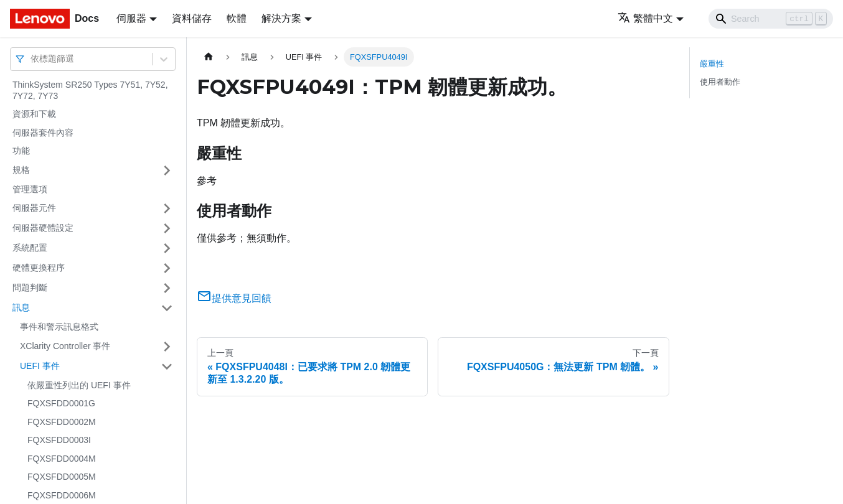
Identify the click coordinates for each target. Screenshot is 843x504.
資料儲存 (192, 18)
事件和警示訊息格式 (59, 327)
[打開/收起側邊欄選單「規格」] (167, 170)
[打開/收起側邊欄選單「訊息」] (167, 308)
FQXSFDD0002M (62, 422)
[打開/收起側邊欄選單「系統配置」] (167, 248)
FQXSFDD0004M (62, 459)
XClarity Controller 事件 (65, 346)
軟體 (237, 18)
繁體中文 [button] (645, 18)
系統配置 (30, 248)
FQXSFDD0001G (61, 403)
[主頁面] (209, 57)
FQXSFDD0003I (59, 440)
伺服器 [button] (131, 18)
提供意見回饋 (234, 298)
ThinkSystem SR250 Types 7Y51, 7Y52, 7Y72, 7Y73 (90, 90)
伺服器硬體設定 (43, 228)
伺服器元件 (34, 208)
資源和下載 (34, 114)
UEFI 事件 (40, 366)
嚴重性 (712, 64)
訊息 (21, 307)
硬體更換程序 (39, 268)
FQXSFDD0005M (62, 477)
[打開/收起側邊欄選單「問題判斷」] (167, 288)
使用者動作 (720, 82)
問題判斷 (30, 287)
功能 (21, 151)
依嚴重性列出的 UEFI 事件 (79, 385)
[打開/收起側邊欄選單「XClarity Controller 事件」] (167, 347)
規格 (21, 170)
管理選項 (30, 189)
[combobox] (32, 59)
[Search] (771, 19)
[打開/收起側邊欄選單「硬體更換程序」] (167, 268)
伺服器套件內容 (43, 133)
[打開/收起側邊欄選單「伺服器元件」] (167, 208)
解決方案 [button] (281, 18)
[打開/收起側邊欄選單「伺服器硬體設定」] (167, 228)
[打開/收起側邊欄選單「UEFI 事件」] (167, 366)
